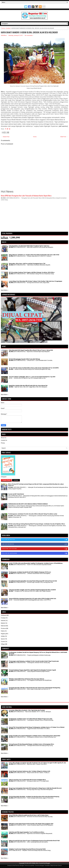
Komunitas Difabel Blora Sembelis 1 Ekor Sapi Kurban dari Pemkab (27, 710)
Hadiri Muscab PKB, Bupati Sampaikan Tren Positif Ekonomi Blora (26, 832)
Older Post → (64, 137)
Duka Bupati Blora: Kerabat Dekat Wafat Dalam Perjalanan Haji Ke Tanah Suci (29, 246)
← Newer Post (5, 137)
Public (3, 631)
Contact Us (4, 440)
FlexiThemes (16, 865)
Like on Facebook (35, 544)
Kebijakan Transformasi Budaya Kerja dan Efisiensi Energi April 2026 (27, 849)
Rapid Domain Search (56, 865)
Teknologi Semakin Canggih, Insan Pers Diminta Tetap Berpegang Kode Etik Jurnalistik (32, 590)
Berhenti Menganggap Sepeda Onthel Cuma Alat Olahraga (24, 359)
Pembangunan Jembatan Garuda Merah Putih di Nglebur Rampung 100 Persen (30, 572)
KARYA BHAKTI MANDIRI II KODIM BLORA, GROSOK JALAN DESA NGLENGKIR (29, 32)
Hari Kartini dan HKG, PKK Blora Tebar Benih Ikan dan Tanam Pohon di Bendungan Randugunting (34, 688)
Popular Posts (6, 480)
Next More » (5, 290)
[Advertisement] (34, 217)
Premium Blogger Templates (42, 865)
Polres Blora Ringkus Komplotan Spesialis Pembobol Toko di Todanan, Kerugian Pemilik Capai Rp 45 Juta (37, 763)
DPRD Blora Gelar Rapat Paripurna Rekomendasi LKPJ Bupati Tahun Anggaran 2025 (31, 824)
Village (3, 644)
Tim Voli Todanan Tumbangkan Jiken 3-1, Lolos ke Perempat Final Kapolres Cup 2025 (32, 377)
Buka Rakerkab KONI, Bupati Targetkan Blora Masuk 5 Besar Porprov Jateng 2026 (31, 350)
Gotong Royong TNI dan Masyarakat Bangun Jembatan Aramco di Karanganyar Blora (31, 744)
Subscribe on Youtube (35, 549)
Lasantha (32, 865)
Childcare (4, 615)
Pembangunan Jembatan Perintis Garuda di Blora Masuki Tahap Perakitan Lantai (33, 514)
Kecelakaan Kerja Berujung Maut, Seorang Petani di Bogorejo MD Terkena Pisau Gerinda (33, 581)
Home (3, 28)
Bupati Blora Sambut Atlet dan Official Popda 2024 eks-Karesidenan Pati (28, 386)
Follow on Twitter (35, 540)
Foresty (3, 618)
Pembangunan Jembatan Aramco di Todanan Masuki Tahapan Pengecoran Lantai (30, 719)
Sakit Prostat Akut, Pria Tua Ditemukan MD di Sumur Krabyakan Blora (27, 780)
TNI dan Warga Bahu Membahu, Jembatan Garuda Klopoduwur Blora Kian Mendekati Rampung (34, 797)
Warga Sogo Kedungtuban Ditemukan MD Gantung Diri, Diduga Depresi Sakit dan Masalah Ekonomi (35, 788)
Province (3, 628)
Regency (3, 634)
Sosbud (8, 28)
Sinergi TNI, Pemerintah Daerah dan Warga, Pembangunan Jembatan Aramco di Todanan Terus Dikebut (37, 727)
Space (3, 639)
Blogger (48, 863)
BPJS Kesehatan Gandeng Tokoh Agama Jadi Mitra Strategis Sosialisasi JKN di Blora (32, 272)
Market (3, 623)
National (3, 626)
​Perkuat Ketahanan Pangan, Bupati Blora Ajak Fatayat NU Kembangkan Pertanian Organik (32, 670)
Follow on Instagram (35, 553)
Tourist (3, 642)
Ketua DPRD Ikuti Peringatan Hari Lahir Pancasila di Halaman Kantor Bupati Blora (26, 196)
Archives (16, 480)
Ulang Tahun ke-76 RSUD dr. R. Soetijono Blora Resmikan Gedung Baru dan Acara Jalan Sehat (34, 255)
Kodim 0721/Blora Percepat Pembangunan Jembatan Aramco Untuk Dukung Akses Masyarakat (34, 736)
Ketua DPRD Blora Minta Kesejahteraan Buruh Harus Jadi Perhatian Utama (29, 815)
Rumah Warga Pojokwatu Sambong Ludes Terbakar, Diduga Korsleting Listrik (29, 771)
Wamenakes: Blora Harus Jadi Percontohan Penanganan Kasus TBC (27, 264)
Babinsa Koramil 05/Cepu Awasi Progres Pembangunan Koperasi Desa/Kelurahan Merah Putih (34, 841)
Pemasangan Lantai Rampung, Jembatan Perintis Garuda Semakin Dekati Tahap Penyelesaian (34, 661)
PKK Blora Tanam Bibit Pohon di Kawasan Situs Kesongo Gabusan (26, 679)
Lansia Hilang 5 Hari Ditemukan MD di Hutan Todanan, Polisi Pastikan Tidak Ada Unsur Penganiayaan (35, 281)
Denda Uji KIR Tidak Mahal (16, 494)
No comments (29, 35)
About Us (4, 438)
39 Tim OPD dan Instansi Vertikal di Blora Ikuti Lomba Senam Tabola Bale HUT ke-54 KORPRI (34, 368)
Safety (3, 636)
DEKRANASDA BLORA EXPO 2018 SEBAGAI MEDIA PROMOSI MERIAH (28, 504)
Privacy (3, 443)
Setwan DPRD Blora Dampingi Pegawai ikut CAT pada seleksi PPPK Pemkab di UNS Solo (32, 599)
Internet (3, 621)
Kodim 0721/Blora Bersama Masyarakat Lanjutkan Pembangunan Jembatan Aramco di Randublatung (36, 563)
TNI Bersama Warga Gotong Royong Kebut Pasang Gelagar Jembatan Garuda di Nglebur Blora (37, 524)
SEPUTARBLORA (33, 863)
